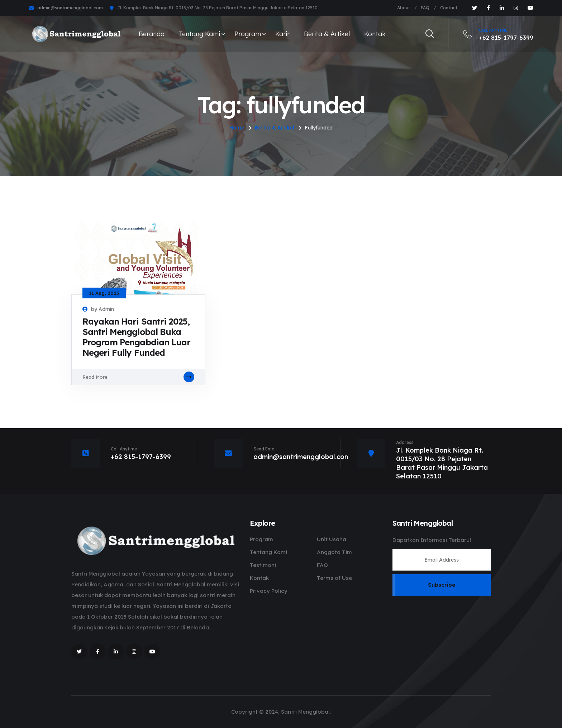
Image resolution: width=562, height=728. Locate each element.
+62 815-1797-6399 (498, 34)
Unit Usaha (332, 539)
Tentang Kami (199, 34)
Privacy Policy (269, 591)
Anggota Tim (334, 552)
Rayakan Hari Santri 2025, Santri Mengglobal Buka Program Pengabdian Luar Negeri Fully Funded (136, 337)
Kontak (375, 34)
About (404, 8)
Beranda (152, 34)
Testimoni (263, 565)
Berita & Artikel (327, 34)
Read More (138, 377)
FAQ (425, 8)
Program (248, 34)
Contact (449, 8)
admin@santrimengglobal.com (70, 8)
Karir (282, 34)
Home (237, 128)
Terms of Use (334, 578)
